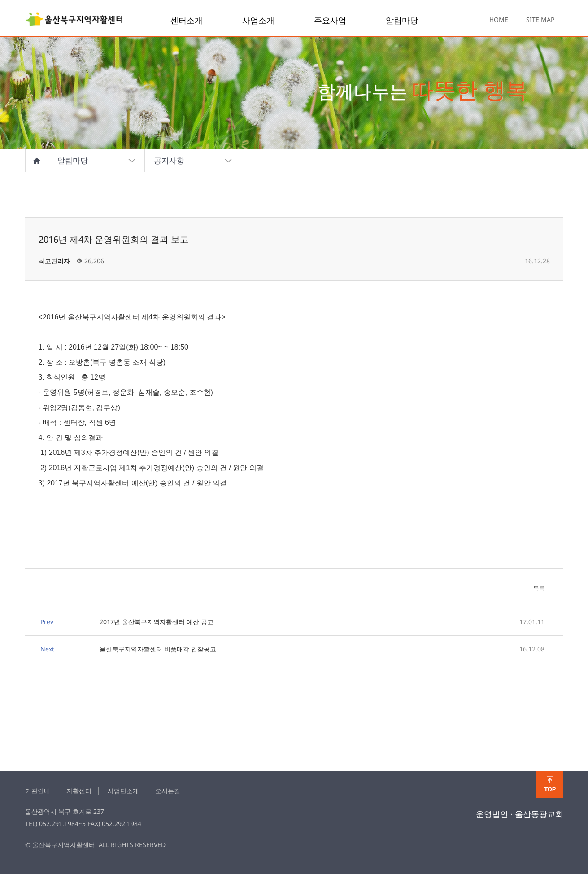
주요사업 (330, 20)
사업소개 (258, 20)
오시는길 (168, 791)
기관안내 (38, 791)
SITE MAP (540, 20)
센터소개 (187, 20)
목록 (538, 588)
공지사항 (193, 161)
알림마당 (402, 20)
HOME (499, 20)
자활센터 (79, 791)
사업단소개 (123, 791)
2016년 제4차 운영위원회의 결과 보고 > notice (74, 20)
